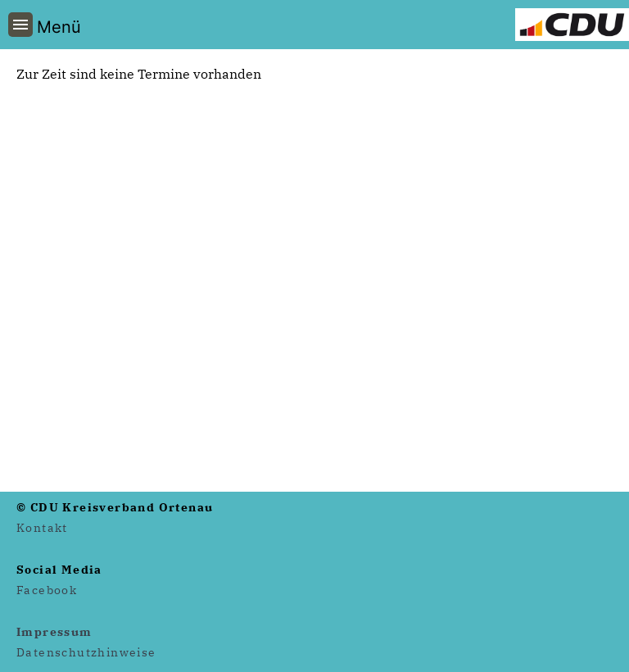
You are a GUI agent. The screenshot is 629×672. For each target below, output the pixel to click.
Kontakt (42, 528)
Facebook (47, 590)
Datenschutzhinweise (86, 652)
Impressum (54, 632)
